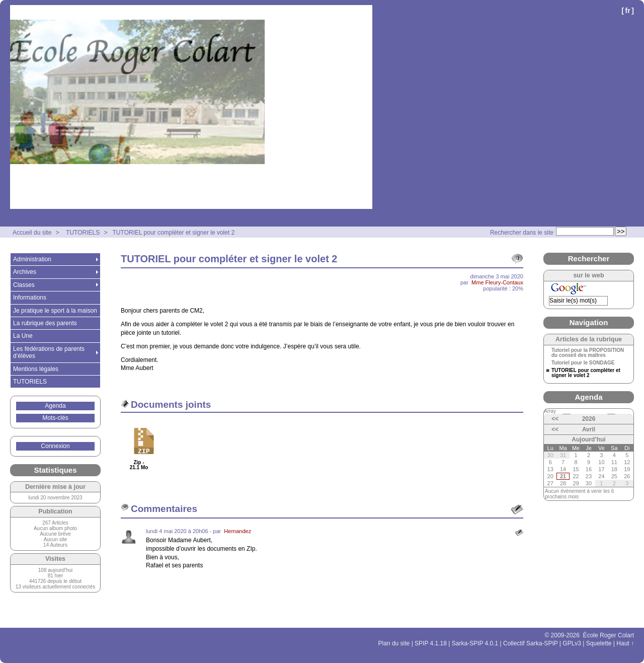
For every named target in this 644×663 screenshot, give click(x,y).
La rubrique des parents (45, 323)
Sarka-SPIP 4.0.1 (475, 643)
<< (555, 419)
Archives (25, 272)
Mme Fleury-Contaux (497, 282)
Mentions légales (36, 369)
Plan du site (394, 643)
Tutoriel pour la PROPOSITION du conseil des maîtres (588, 353)
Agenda (55, 406)
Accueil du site (32, 233)
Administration (32, 259)
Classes (24, 285)
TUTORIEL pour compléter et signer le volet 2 (174, 233)
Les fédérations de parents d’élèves (49, 352)
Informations (30, 298)
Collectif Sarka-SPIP (531, 643)
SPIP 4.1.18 (431, 643)
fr (628, 10)
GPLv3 (572, 643)
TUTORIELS (83, 233)
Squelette (599, 643)
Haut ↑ (625, 643)
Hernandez (237, 531)
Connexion (55, 446)
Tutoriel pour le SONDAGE (583, 363)
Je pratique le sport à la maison (55, 311)
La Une (23, 336)
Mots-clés (55, 418)
